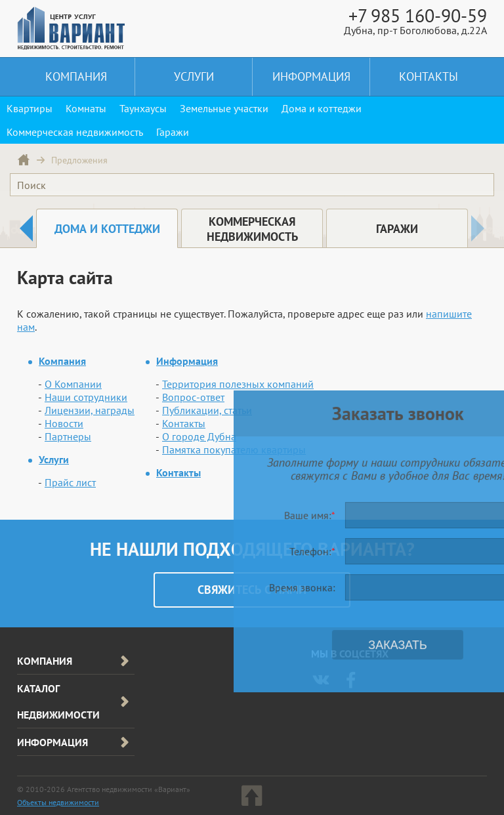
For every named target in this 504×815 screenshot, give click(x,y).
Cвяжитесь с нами (252, 590)
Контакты (429, 76)
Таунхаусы (143, 108)
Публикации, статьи (207, 410)
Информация (311, 76)
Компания (76, 76)
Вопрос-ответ (193, 397)
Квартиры (30, 108)
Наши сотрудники (86, 397)
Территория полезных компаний (238, 384)
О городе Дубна (199, 436)
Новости (64, 423)
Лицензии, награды (90, 410)
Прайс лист (70, 482)
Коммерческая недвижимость (75, 132)
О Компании (73, 384)
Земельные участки (224, 108)
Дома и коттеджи (322, 108)
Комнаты (86, 108)
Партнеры (68, 436)
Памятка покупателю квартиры (234, 449)
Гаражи (173, 132)
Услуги (194, 76)
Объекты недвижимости (58, 802)
